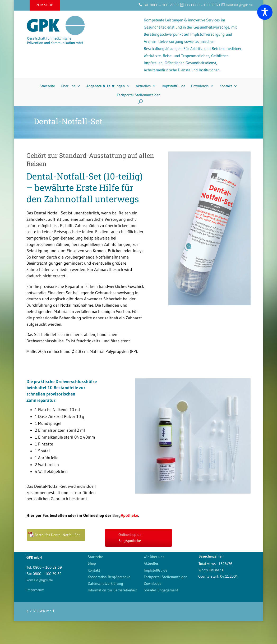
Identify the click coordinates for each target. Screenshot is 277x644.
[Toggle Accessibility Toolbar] (265, 12)
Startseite (47, 86)
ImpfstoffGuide (174, 86)
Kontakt (226, 86)
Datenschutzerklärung (105, 583)
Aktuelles (143, 86)
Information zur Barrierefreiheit (112, 590)
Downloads (200, 86)
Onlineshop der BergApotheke (131, 538)
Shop (92, 563)
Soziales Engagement (161, 590)
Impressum (35, 590)
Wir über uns (154, 557)
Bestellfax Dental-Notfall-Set (57, 535)
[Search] (139, 102)
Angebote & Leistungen (106, 86)
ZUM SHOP (45, 5)
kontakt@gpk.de (40, 580)
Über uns (68, 86)
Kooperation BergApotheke (109, 577)
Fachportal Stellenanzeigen (139, 95)
